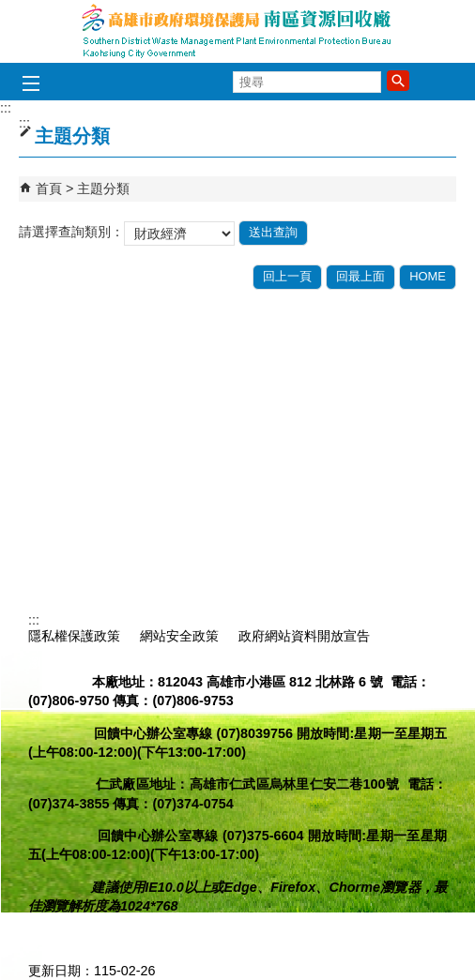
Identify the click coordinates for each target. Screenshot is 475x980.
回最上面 (360, 276)
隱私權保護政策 (74, 636)
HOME (428, 276)
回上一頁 (287, 276)
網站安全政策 (179, 636)
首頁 (49, 188)
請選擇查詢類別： (71, 232)
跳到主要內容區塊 (10, 10)
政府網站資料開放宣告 (304, 636)
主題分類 (103, 188)
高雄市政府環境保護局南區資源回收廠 (237, 31)
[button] (398, 81)
